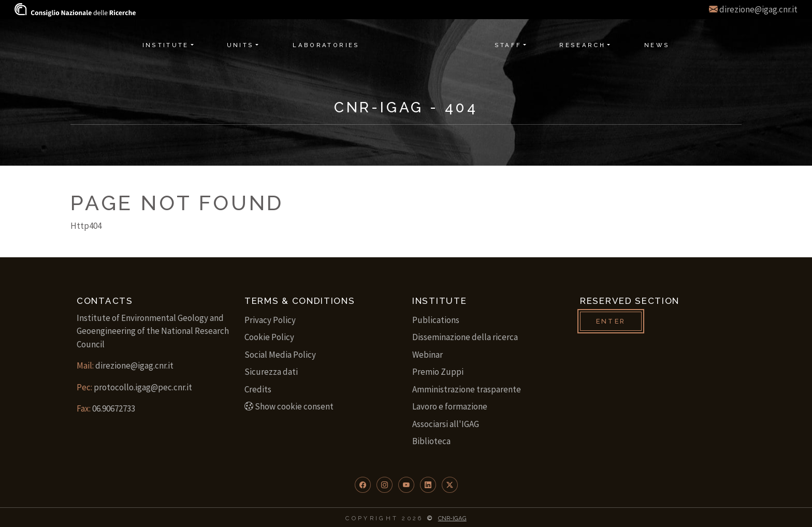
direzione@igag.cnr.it (758, 9)
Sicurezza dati (271, 372)
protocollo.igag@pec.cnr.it (143, 387)
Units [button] (241, 45)
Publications (436, 320)
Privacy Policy (270, 320)
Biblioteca (431, 441)
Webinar (427, 355)
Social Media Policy (280, 355)
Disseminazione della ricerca (465, 337)
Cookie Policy (269, 337)
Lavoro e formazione (450, 406)
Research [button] (582, 45)
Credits (258, 389)
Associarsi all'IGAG (446, 424)
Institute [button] (166, 45)
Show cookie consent (289, 406)
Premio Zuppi (438, 372)
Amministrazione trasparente (467, 389)
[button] (363, 485)
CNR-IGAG (452, 518)
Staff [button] (508, 45)
